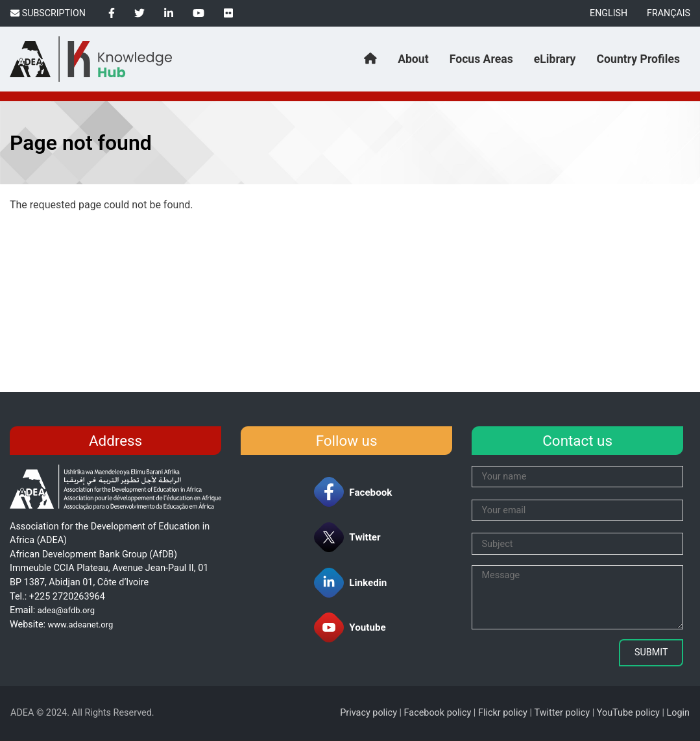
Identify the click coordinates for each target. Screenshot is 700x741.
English (609, 13)
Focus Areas (481, 59)
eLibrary (555, 59)
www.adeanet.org (81, 625)
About (413, 59)
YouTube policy (628, 713)
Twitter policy (562, 713)
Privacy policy (368, 713)
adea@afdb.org (66, 610)
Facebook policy (438, 713)
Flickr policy (503, 713)
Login (679, 713)
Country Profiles (638, 59)
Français (669, 13)
